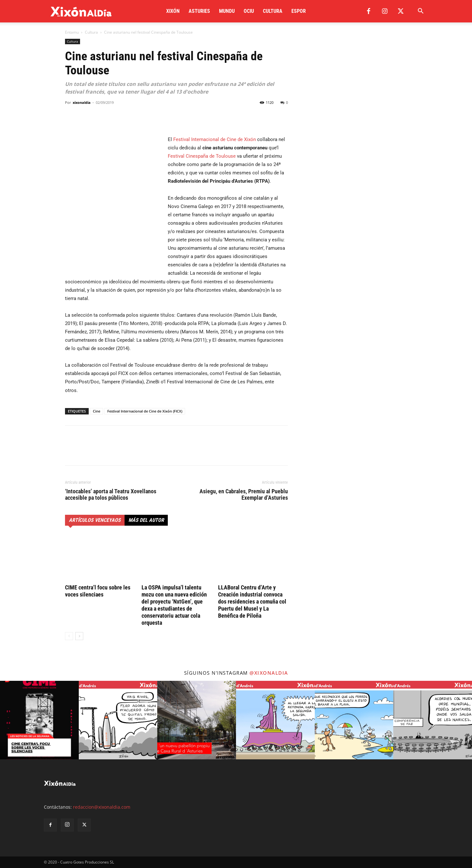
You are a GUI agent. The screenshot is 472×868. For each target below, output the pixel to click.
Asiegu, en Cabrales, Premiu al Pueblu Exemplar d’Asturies (244, 495)
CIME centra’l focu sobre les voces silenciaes (98, 591)
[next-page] (79, 636)
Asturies (199, 11)
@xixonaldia (269, 673)
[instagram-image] (39, 720)
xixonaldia (82, 102)
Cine (97, 411)
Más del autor (146, 520)
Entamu (72, 32)
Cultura (273, 11)
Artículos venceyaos (95, 520)
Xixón (173, 11)
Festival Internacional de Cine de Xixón (215, 139)
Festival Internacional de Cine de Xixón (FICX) (145, 411)
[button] (420, 12)
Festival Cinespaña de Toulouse (202, 156)
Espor (299, 11)
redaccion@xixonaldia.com (102, 807)
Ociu (249, 11)
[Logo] (81, 11)
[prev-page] (69, 636)
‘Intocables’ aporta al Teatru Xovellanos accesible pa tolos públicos (111, 495)
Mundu (227, 11)
